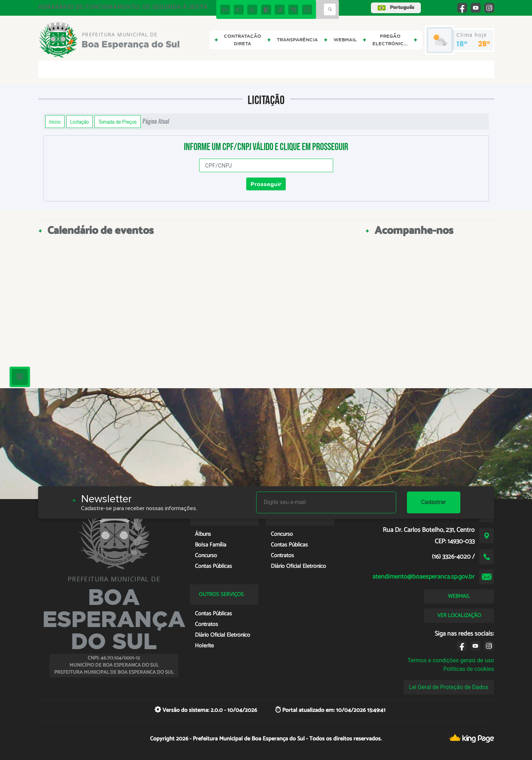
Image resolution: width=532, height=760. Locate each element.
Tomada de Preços (118, 122)
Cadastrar (434, 502)
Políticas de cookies (469, 669)
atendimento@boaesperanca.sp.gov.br (423, 577)
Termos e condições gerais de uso (451, 660)
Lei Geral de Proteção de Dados (449, 687)
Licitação (79, 122)
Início (55, 122)
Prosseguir (266, 184)
